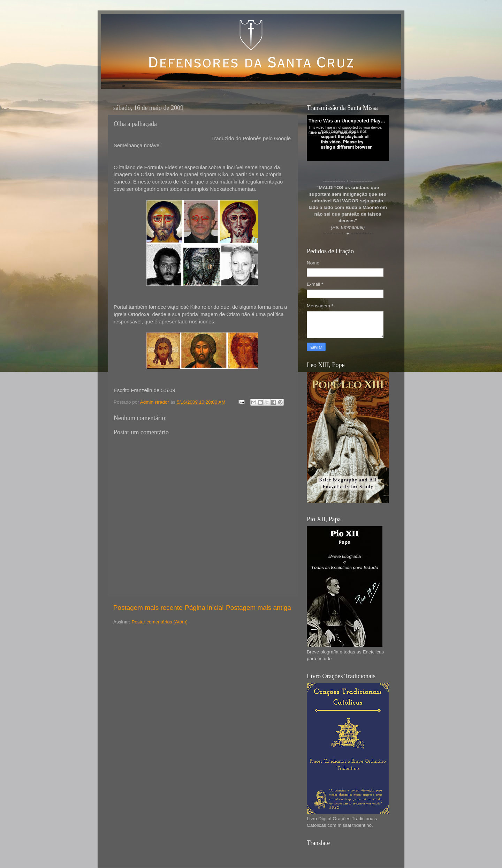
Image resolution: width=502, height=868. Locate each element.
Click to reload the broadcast (332, 133)
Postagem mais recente (148, 608)
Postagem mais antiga (258, 608)
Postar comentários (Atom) (160, 622)
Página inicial (204, 608)
